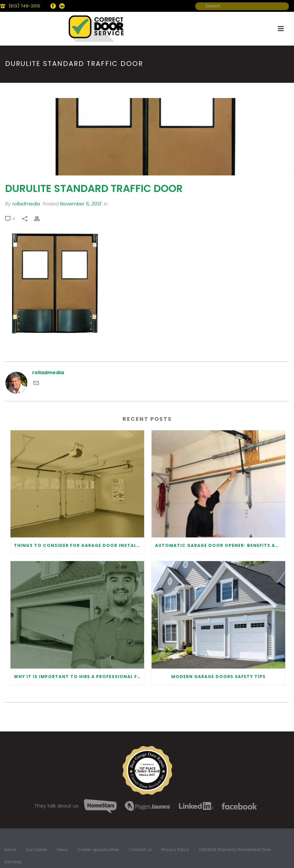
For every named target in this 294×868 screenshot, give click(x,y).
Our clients (37, 850)
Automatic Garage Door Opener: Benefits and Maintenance (220, 545)
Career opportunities (98, 850)
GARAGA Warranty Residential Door (235, 850)
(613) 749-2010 (24, 6)
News (62, 850)
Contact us (140, 850)
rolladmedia (26, 204)
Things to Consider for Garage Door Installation (79, 545)
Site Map (13, 862)
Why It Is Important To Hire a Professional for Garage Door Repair (79, 677)
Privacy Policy (175, 850)
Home (10, 850)
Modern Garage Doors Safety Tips (218, 677)
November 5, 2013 (81, 204)
